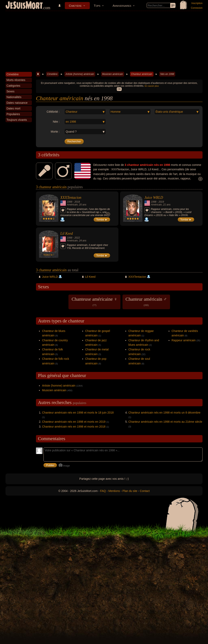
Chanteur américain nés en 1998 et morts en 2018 (74, 427)
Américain (72, 205)
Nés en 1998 (167, 74)
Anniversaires (122, 6)
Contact (145, 491)
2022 (77, 238)
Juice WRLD (154, 198)
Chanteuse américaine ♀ (94, 301)
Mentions (114, 491)
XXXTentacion (71, 198)
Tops (97, 6)
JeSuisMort (24, 6)
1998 (70, 202)
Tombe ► (102, 220)
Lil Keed (67, 233)
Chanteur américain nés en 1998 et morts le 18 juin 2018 (78, 413)
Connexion (197, 8)
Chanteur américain (142, 74)
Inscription (197, 3)
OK (119, 89)
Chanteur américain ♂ (146, 301)
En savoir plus (152, 86)
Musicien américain (113, 74)
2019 (161, 202)
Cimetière (75, 6)
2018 (77, 202)
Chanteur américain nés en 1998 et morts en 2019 (74, 422)
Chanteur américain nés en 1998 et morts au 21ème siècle (165, 422)
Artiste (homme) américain (80, 74)
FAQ (103, 491)
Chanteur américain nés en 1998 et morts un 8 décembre (164, 413)
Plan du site (130, 491)
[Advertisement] (104, 41)
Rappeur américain (184, 340)
